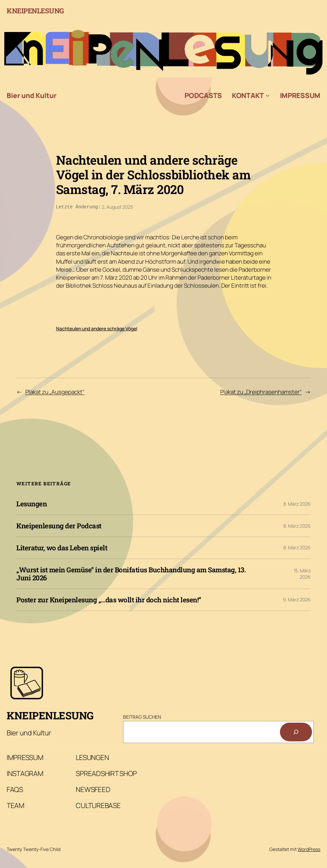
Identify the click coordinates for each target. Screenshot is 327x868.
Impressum (300, 95)
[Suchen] (296, 731)
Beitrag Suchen (142, 716)
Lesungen (32, 503)
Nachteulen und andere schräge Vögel (97, 328)
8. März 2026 (297, 503)
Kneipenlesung (35, 11)
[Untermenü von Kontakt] (268, 95)
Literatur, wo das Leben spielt (62, 547)
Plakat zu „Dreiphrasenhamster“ (261, 391)
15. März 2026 (302, 573)
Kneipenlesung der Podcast (59, 525)
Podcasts (203, 95)
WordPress (309, 848)
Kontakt (248, 95)
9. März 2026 (297, 599)
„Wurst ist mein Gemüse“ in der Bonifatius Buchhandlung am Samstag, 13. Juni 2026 (131, 573)
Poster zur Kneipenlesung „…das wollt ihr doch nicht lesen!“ (109, 599)
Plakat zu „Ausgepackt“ (55, 391)
